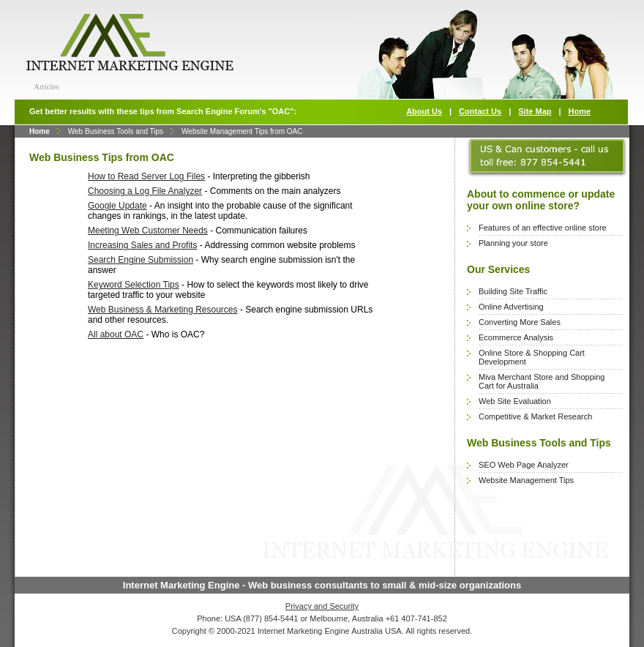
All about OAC (116, 334)
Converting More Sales (520, 322)
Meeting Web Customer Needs (148, 231)
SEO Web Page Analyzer (524, 465)
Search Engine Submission (141, 260)
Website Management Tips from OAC (242, 131)
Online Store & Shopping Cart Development (532, 357)
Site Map (535, 111)
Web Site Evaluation (515, 401)
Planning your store (513, 243)
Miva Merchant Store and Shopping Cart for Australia (542, 381)
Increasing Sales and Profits (142, 245)
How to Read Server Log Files (146, 176)
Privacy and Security (322, 606)
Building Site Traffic (513, 291)
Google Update (117, 206)
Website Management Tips (526, 480)
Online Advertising (511, 307)
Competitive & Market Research (535, 416)
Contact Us (480, 111)
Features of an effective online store (543, 228)
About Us (424, 111)
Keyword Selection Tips (134, 285)
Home (580, 111)
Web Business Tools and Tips (116, 131)
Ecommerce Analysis (516, 337)
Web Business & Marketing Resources (163, 310)
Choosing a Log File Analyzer (145, 191)
